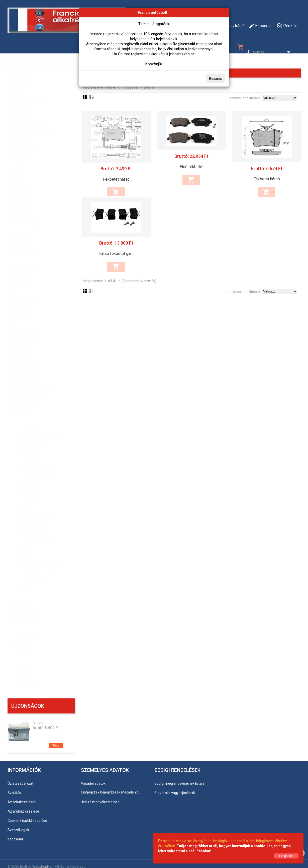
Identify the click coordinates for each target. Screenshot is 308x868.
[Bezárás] (224, 12)
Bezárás (215, 79)
